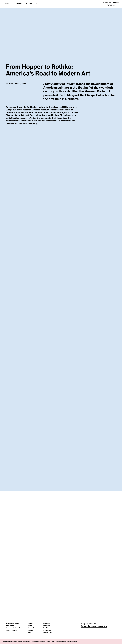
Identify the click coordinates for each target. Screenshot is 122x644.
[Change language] (36, 4)
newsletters (71, 641)
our (66, 641)
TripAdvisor (47, 630)
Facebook (47, 626)
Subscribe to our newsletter (94, 626)
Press (30, 626)
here (76, 641)
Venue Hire (32, 628)
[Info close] (119, 641)
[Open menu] (6, 4)
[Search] (28, 4)
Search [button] (29, 4)
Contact (31, 623)
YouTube (46, 628)
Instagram (47, 623)
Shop (30, 633)
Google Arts (47, 633)
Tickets (18, 4)
